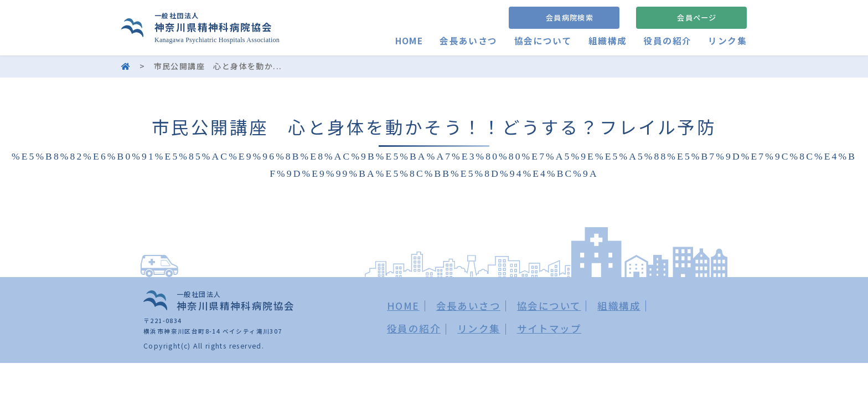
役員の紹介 (667, 41)
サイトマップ (549, 328)
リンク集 (727, 41)
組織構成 (608, 41)
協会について (542, 41)
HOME (409, 41)
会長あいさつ (468, 41)
